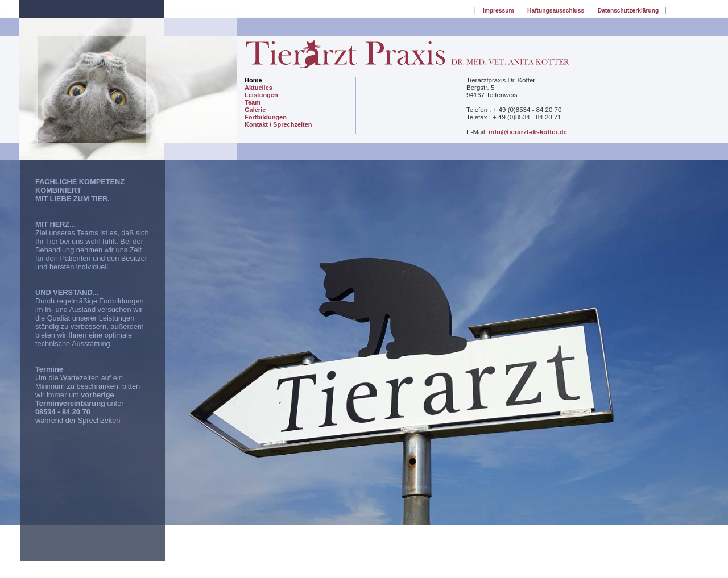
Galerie (255, 110)
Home (253, 80)
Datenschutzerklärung (628, 11)
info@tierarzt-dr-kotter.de (528, 132)
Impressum (499, 11)
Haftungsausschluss (556, 11)
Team (253, 102)
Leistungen (261, 95)
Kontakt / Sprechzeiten (278, 124)
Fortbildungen (266, 117)
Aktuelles (258, 88)
